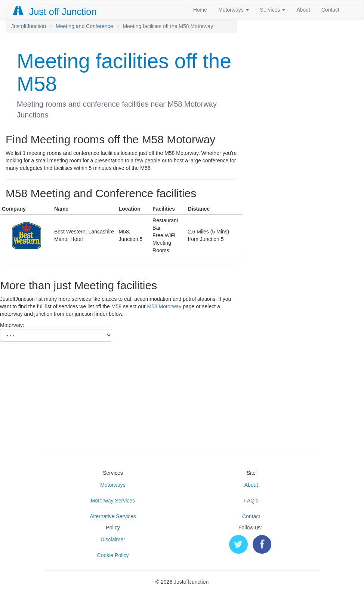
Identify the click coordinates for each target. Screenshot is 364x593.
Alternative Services (113, 516)
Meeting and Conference (84, 26)
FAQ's (251, 501)
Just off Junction (55, 12)
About (303, 10)
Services (273, 10)
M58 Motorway (164, 306)
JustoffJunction (29, 26)
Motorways (234, 10)
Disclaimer (113, 539)
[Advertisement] (182, 394)
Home (200, 10)
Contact (330, 10)
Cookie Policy (113, 555)
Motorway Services (113, 501)
